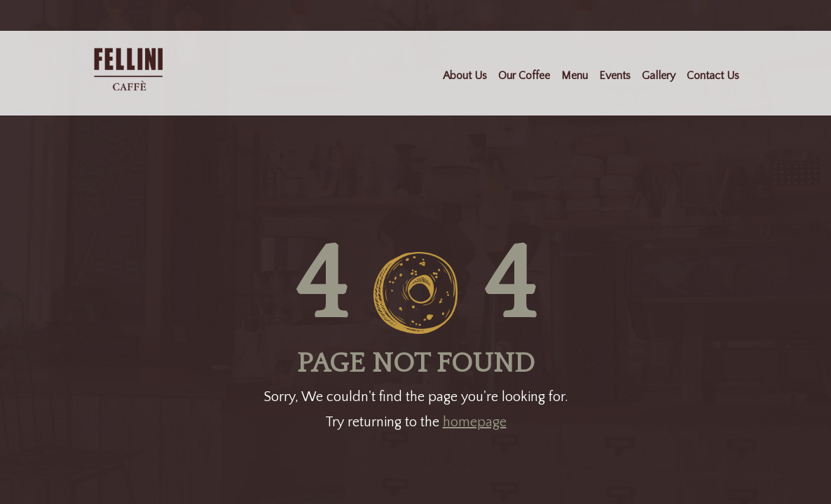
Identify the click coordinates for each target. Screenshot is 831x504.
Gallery (659, 76)
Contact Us (713, 76)
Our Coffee (524, 76)
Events (615, 76)
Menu (575, 76)
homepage (475, 422)
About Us (465, 76)
